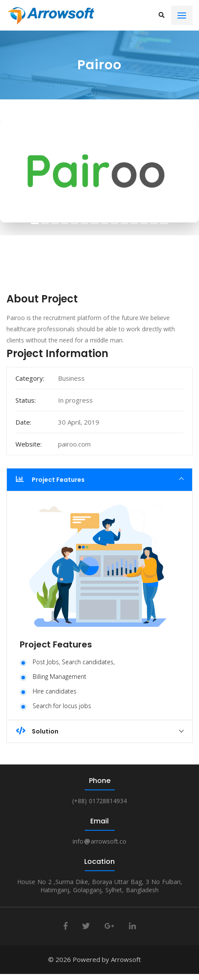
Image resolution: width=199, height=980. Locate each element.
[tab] (99, 479)
